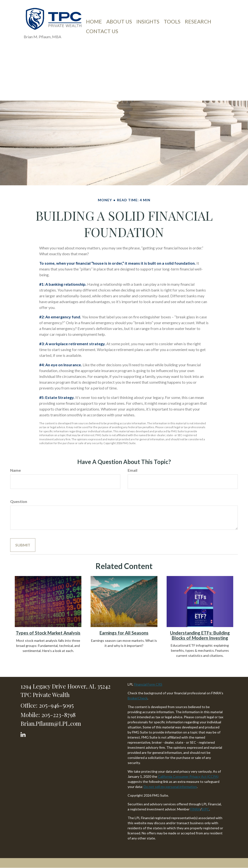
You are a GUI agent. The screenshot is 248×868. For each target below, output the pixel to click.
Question (19, 501)
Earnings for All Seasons (124, 633)
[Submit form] (23, 545)
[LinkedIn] (24, 733)
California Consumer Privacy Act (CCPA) (188, 776)
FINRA (195, 809)
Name (15, 470)
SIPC (205, 809)
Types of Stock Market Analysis (48, 633)
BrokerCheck (138, 698)
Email (132, 470)
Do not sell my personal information (170, 787)
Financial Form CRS (148, 684)
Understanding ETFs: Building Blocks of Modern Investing (200, 635)
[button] (119, 22)
